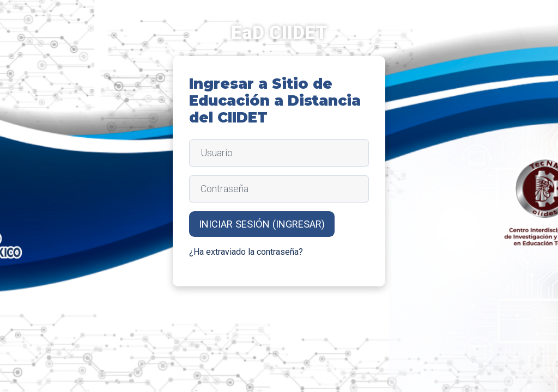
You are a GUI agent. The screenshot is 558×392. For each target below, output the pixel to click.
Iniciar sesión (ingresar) (262, 224)
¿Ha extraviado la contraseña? (246, 252)
